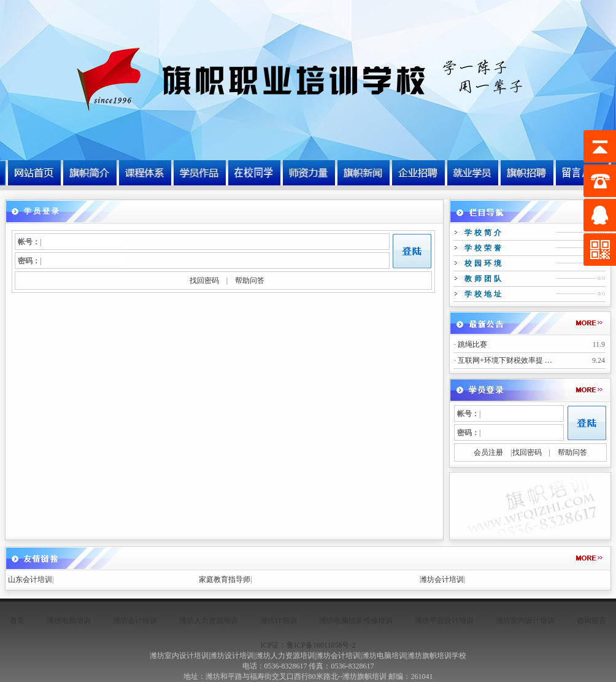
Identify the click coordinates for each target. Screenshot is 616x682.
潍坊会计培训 (442, 579)
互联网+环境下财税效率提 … (505, 360)
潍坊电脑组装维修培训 (356, 621)
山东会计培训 (30, 579)
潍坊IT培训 (278, 621)
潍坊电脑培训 (69, 621)
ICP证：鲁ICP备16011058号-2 (308, 645)
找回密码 (204, 281)
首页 (17, 621)
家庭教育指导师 (225, 579)
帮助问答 (250, 281)
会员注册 (488, 452)
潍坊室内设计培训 (525, 621)
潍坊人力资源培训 (209, 621)
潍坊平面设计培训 (444, 621)
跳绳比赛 (472, 344)
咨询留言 (591, 621)
